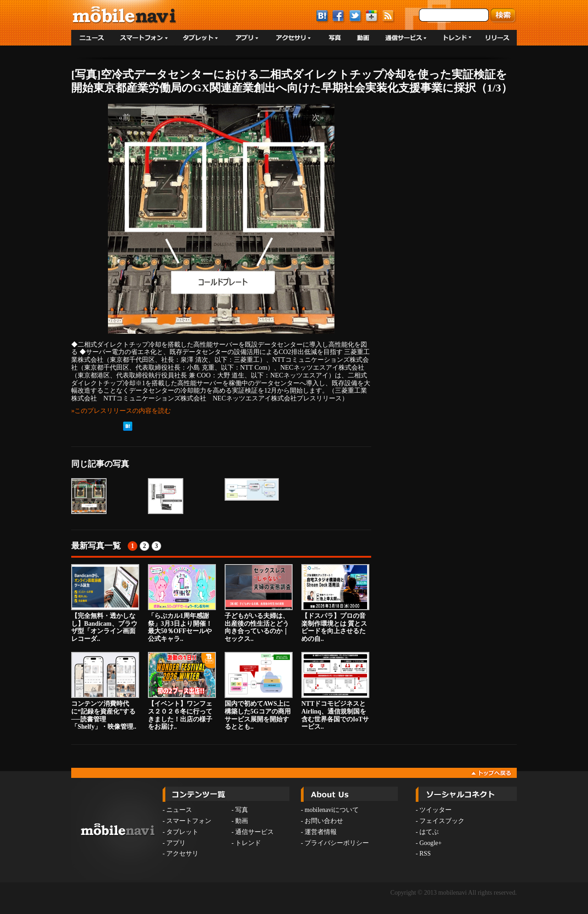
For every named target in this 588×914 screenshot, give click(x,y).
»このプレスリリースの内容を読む (121, 411)
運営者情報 (321, 832)
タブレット (182, 832)
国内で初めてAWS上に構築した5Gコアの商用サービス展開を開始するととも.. (259, 691)
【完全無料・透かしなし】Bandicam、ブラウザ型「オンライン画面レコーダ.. (105, 603)
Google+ (430, 843)
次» (318, 117)
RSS (425, 854)
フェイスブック (442, 821)
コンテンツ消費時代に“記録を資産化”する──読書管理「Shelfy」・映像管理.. (105, 691)
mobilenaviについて (332, 810)
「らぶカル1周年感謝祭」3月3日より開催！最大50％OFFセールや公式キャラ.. (182, 603)
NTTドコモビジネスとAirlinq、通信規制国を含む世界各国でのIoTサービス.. (335, 691)
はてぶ (429, 832)
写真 (242, 810)
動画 (242, 821)
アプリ (176, 843)
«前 (124, 117)
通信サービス (254, 832)
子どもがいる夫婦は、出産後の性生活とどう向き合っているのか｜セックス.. (259, 603)
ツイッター (435, 810)
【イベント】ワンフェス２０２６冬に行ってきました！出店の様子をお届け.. (182, 691)
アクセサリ (182, 854)
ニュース (179, 810)
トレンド (248, 843)
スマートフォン (189, 821)
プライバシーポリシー (337, 843)
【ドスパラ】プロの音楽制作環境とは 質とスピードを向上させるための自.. (335, 603)
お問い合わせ (324, 821)
